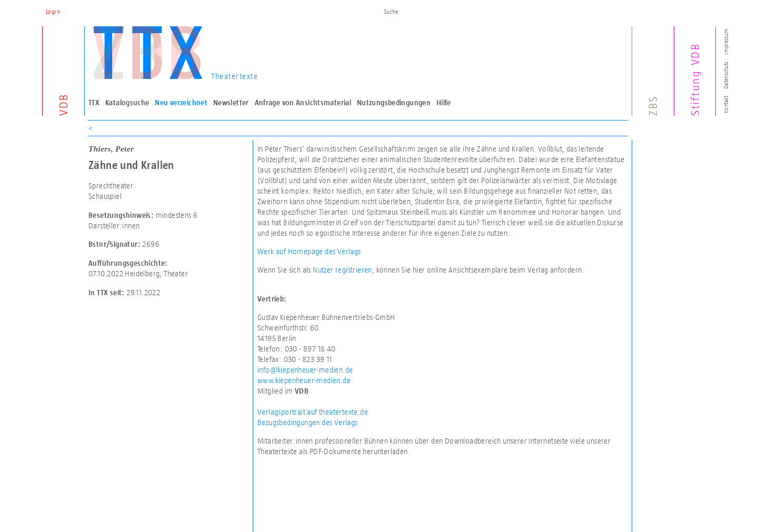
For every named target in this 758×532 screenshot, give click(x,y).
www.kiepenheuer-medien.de (304, 380)
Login (53, 12)
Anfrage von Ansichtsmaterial (303, 103)
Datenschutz (726, 75)
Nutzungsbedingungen (394, 103)
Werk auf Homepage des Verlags (309, 251)
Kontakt (726, 104)
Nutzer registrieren (342, 270)
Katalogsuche (127, 103)
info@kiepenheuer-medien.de (305, 370)
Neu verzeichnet (181, 103)
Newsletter (231, 103)
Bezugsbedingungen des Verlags (308, 422)
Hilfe (444, 103)
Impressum (726, 41)
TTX (94, 103)
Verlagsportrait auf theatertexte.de (313, 412)
